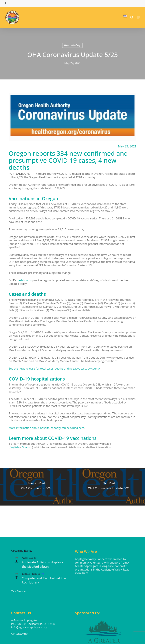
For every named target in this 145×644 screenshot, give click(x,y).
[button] (138, 17)
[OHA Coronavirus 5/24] (36, 487)
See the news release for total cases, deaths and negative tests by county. (54, 369)
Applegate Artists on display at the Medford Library (43, 564)
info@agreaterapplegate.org (29, 627)
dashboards (24, 280)
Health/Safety (72, 45)
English (14, 447)
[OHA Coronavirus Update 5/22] (109, 487)
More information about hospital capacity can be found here (46, 428)
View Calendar (19, 591)
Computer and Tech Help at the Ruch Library (44, 580)
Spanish (27, 447)
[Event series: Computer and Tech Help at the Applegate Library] (42, 574)
